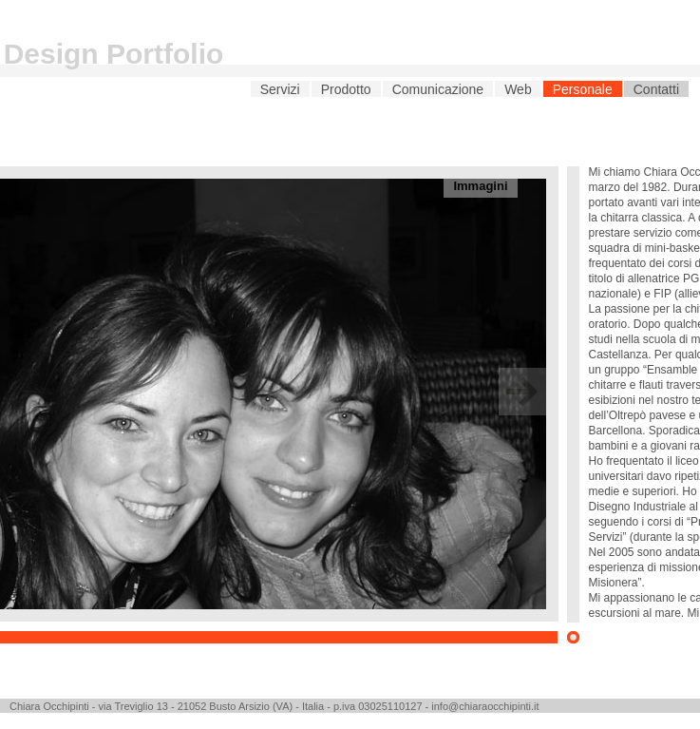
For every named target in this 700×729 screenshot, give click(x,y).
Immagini (480, 186)
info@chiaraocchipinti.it (485, 706)
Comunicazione (438, 89)
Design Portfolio (114, 54)
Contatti (656, 89)
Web (518, 89)
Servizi (280, 89)
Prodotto (346, 89)
